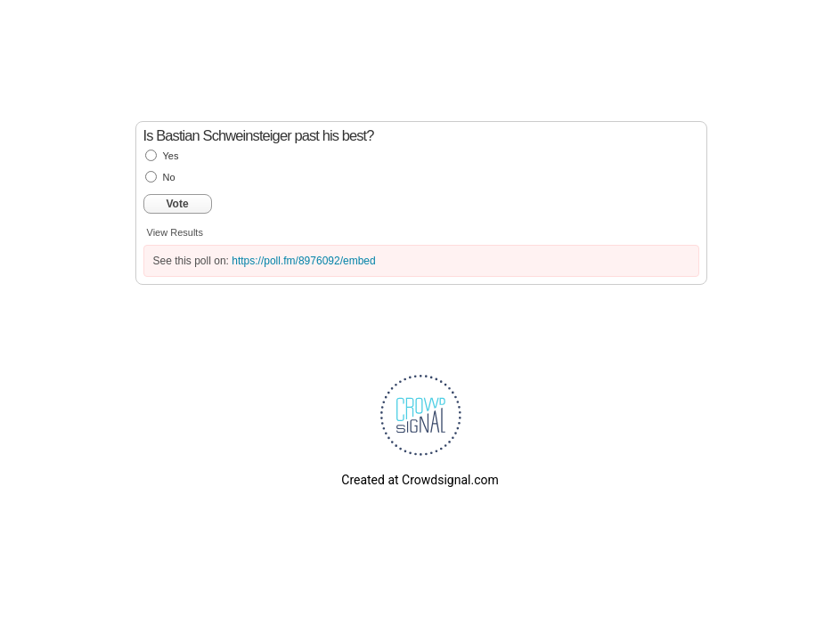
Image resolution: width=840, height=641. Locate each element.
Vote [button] (178, 204)
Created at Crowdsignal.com (420, 480)
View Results (175, 232)
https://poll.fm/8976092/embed (303, 261)
